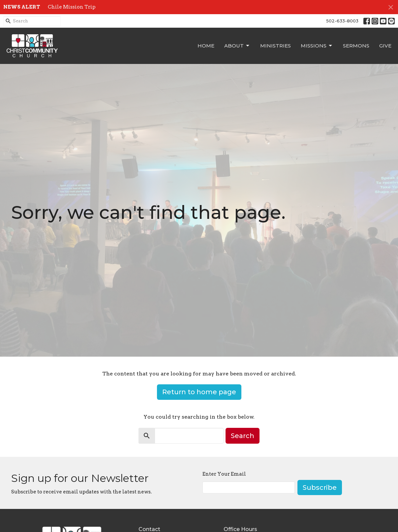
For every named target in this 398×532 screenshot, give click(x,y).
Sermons (356, 46)
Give (385, 46)
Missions (317, 46)
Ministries (276, 46)
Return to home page (199, 392)
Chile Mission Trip (72, 7)
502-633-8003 (342, 21)
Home (206, 46)
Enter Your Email (224, 474)
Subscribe (320, 488)
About (237, 46)
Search (243, 436)
